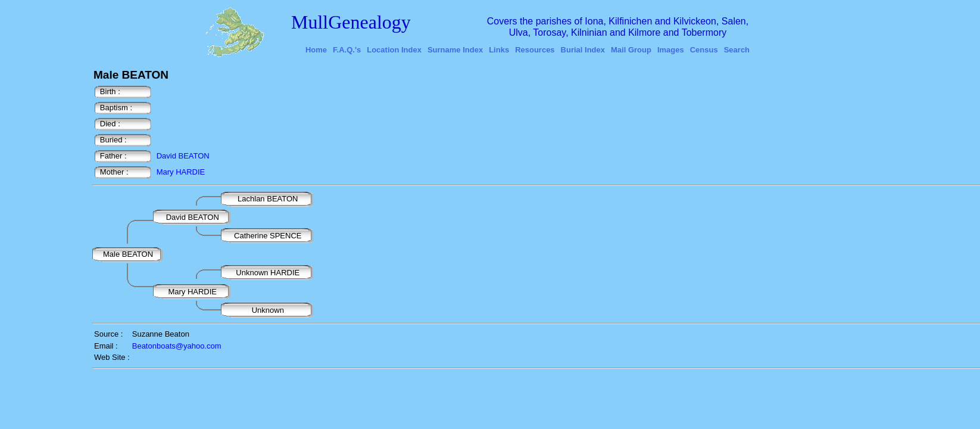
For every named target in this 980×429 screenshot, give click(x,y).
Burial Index (583, 50)
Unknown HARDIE (269, 273)
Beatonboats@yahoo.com (177, 346)
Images (671, 50)
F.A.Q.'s (347, 50)
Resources (535, 50)
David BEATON (183, 156)
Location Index (394, 50)
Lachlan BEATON (269, 199)
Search (737, 50)
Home (316, 50)
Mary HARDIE (181, 172)
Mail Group (631, 50)
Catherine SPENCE (268, 236)
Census (704, 50)
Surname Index (455, 50)
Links (499, 50)
